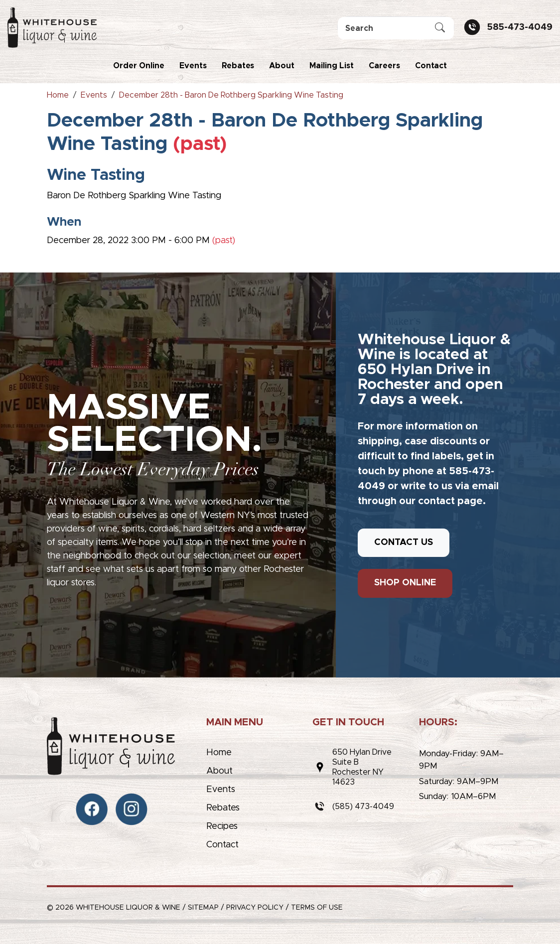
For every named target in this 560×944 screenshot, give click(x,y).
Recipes (222, 826)
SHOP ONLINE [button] (405, 583)
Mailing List (332, 66)
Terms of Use (317, 908)
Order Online (139, 66)
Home (219, 753)
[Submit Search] (440, 28)
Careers (384, 66)
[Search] (396, 28)
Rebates (238, 66)
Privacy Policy (255, 908)
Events (193, 66)
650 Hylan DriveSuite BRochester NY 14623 (362, 767)
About (282, 66)
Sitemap (203, 908)
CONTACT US (404, 542)
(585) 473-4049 (363, 807)
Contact (431, 66)
